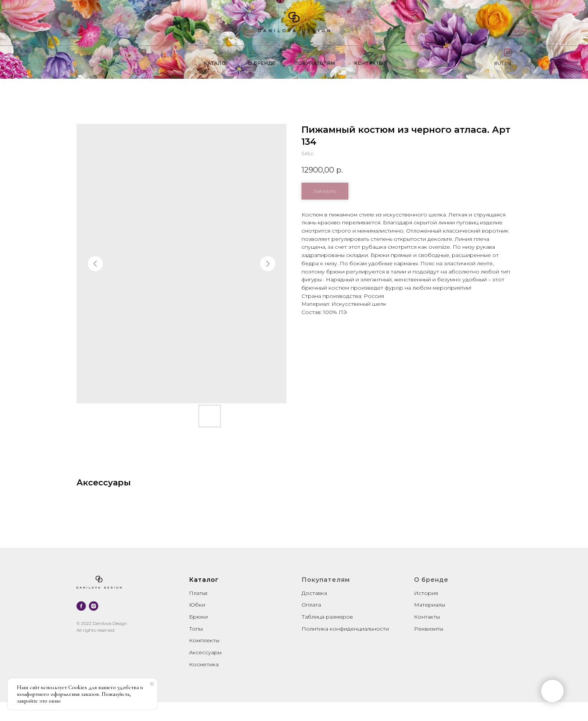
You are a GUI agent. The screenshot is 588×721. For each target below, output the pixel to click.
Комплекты (204, 640)
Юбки (197, 605)
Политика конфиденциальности (345, 629)
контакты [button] (369, 63)
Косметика (204, 664)
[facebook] (81, 606)
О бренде (262, 63)
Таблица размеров (327, 617)
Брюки (198, 617)
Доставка (314, 593)
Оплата (311, 605)
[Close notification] (152, 684)
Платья (198, 593)
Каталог (216, 63)
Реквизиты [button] (429, 629)
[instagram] (94, 606)
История (426, 593)
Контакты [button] (427, 617)
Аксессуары (205, 652)
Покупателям (315, 63)
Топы (196, 629)
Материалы (430, 605)
